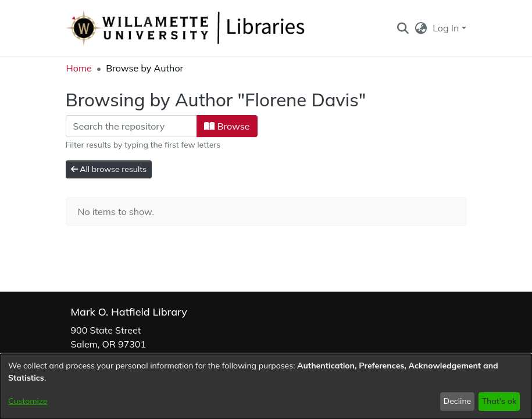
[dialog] (266, 386)
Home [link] (79, 68)
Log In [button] (447, 28)
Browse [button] (227, 126)
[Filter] (132, 126)
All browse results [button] (109, 169)
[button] (403, 28)
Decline (458, 401)
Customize (28, 401)
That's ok (499, 401)
